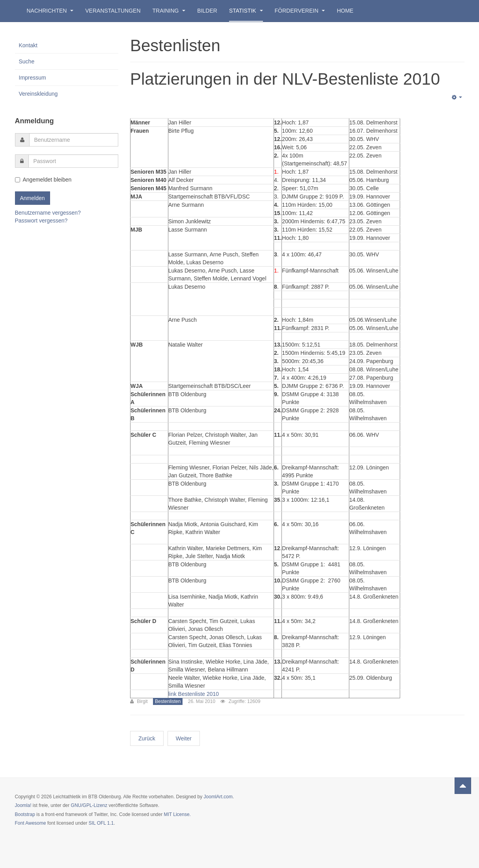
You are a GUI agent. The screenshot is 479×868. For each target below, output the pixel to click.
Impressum (33, 78)
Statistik (246, 11)
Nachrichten (50, 11)
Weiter (184, 738)
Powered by (429, 803)
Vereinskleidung (38, 94)
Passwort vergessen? (41, 221)
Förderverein (300, 11)
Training (169, 11)
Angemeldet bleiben (43, 180)
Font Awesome (31, 823)
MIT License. (177, 814)
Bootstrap (25, 814)
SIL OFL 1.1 (101, 823)
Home (345, 11)
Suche (27, 61)
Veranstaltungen (113, 11)
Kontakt (28, 45)
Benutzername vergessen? (48, 213)
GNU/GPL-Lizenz (89, 805)
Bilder (207, 11)
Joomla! (23, 805)
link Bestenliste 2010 (194, 694)
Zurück (147, 738)
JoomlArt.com (218, 797)
